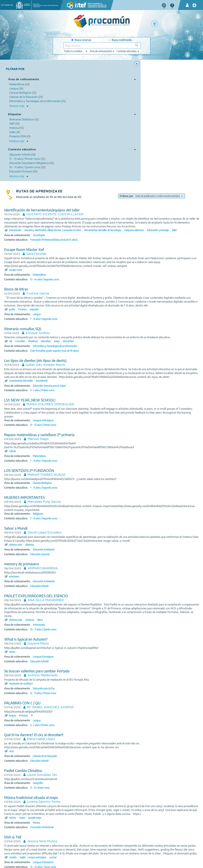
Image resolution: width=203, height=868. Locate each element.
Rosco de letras (67, 179)
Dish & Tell (63, 750)
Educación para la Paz (95, 598)
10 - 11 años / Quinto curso (94, 539)
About (23, 864)
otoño (63, 561)
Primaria (74, 625)
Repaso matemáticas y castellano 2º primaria (90, 336)
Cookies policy (82, 864)
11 (139, 832)
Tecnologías (90, 121)
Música (87, 736)
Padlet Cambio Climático (74, 680)
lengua (63, 625)
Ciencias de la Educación (96, 666)
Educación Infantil (90, 492)
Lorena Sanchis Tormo (95, 711)
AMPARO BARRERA (94, 474)
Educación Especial (91, 460)
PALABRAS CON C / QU (73, 612)
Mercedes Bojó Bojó (93, 802)
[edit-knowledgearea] (102, 51)
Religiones (89, 415)
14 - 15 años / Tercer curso (94, 788)
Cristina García (89, 184)
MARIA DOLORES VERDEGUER (101, 306)
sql (61, 239)
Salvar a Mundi (67, 430)
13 (152, 832)
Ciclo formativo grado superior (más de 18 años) (105, 249)
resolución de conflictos (72, 593)
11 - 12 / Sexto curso (91, 697)
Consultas (71, 239)
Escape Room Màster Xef (75, 136)
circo (62, 661)
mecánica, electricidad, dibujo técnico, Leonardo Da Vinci (104, 113)
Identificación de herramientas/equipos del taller (93, 89)
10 (132, 832)
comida (64, 778)
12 (145, 832)
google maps (86, 731)
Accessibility (100, 864)
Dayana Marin (89, 553)
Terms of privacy (61, 864)
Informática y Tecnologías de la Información (106, 244)
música (63, 731)
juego (108, 239)
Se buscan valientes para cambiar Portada (88, 580)
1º (83, 625)
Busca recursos (81, 40)
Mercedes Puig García (95, 404)
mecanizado (66, 113)
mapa (73, 731)
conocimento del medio (72, 282)
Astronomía (90, 534)
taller (82, 117)
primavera (65, 482)
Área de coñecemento (24, 80)
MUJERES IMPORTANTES (75, 399)
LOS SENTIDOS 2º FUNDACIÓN (80, 372)
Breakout (84, 239)
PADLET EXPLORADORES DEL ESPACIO (87, 501)
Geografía (89, 692)
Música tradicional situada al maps (82, 707)
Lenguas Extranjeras (94, 322)
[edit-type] (76, 51)
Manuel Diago (89, 341)
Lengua (87, 208)
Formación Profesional (93, 741)
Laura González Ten (93, 685)
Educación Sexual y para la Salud (100, 287)
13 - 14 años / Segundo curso (95, 170)
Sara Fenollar (87, 140)
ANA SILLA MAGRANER (96, 506)
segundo (85, 203)
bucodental (93, 282)
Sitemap (115, 864)
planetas (80, 450)
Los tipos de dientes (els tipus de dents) (86, 258)
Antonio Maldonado (93, 585)
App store (82, 851)
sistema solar (66, 450)
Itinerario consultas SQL (74, 223)
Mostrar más (17, 109)
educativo (97, 239)
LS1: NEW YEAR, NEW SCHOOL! (81, 302)
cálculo (63, 353)
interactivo (119, 239)
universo (81, 529)
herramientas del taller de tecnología (153, 113)
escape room (66, 160)
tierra (91, 529)
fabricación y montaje (66, 117)
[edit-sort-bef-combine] (165, 75)
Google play (111, 851)
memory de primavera (72, 469)
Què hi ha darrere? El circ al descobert (85, 644)
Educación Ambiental (94, 455)
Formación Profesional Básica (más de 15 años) (105, 126)
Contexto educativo (22, 153)
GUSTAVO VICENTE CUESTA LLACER (106, 93)
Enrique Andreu (89, 227)
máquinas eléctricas (185, 113)
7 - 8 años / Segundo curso (95, 213)
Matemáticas (90, 165)
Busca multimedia (120, 40)
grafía (63, 203)
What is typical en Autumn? (77, 549)
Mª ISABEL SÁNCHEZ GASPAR (101, 617)
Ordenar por (148, 70)
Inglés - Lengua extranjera (84, 778)
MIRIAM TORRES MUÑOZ (97, 377)
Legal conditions (40, 864)
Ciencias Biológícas (93, 385)
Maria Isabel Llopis (92, 649)
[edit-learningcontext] (128, 51)
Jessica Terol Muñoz (93, 755)
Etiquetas (15, 117)
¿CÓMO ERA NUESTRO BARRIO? (81, 798)
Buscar (138, 47)
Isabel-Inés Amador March (96, 263)
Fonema (73, 203)
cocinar (104, 778)
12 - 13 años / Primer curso (94, 327)
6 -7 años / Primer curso (93, 292)
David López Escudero (95, 434)
